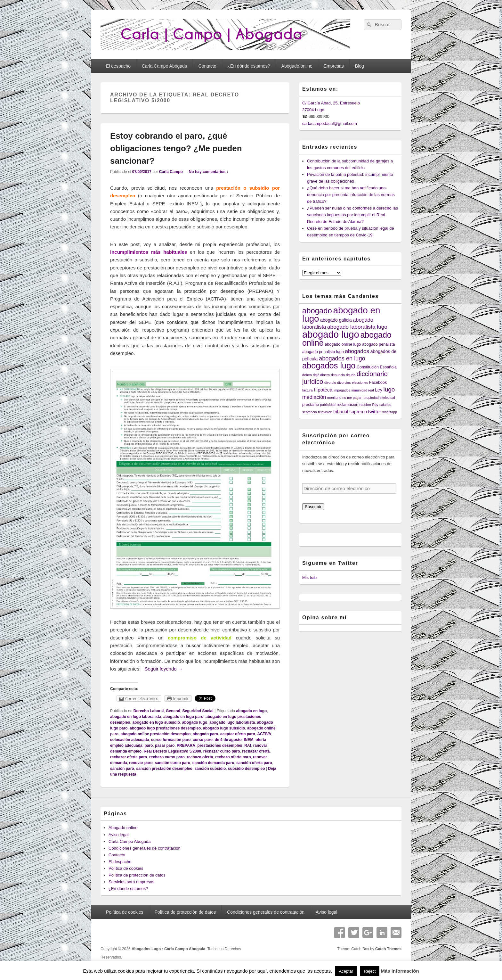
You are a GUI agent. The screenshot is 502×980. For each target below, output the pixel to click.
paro (149, 745)
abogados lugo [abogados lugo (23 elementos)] (329, 366)
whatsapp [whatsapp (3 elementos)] (390, 412)
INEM (248, 740)
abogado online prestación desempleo (156, 734)
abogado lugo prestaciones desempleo (165, 728)
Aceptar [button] (346, 971)
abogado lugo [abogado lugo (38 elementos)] (331, 334)
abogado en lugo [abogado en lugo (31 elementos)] (341, 314)
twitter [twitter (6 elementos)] (375, 412)
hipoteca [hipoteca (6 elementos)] (323, 390)
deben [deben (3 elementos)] (307, 375)
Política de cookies (126, 868)
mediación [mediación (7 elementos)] (314, 397)
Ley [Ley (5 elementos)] (379, 390)
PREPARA (186, 745)
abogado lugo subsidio (224, 728)
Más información (400, 971)
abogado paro (205, 734)
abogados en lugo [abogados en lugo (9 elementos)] (342, 358)
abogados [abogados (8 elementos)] (357, 351)
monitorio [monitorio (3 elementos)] (334, 398)
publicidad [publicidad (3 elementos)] (328, 405)
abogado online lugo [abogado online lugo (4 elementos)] (343, 344)
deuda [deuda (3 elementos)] (351, 375)
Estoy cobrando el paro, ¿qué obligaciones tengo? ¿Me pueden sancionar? (176, 148)
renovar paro (141, 763)
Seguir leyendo (164, 669)
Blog (360, 66)
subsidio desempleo (246, 769)
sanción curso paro (172, 763)
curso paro (203, 740)
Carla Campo (171, 172)
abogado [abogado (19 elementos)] (317, 311)
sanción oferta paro (254, 763)
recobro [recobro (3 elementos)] (365, 405)
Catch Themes (388, 949)
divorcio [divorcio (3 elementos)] (330, 383)
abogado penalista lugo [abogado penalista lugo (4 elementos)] (323, 352)
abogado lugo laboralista (232, 722)
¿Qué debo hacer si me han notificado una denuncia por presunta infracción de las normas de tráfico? (351, 195)
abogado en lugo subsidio (156, 722)
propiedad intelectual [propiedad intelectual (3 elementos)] (379, 398)
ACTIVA (264, 734)
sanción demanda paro (213, 763)
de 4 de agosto (228, 740)
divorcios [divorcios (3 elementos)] (344, 383)
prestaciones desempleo (220, 745)
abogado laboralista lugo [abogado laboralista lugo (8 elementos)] (357, 327)
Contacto (207, 66)
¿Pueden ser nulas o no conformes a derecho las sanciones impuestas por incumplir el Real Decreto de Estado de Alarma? (352, 215)
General (173, 711)
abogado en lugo (251, 711)
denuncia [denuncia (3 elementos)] (338, 375)
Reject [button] (370, 971)
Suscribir (313, 507)
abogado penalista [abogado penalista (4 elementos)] (379, 344)
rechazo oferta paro (233, 757)
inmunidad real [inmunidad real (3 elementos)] (363, 390)
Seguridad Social (198, 711)
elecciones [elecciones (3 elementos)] (360, 383)
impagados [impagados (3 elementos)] (342, 390)
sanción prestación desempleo (164, 769)
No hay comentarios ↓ (209, 172)
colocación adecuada (130, 740)
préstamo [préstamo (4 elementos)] (311, 405)
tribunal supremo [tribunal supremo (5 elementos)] (350, 412)
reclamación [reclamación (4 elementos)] (348, 405)
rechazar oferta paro (129, 757)
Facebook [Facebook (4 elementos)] (378, 383)
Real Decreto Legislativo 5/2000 (172, 751)
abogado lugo (195, 722)
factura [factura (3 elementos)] (308, 390)
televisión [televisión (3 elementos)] (325, 412)
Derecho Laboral (149, 711)
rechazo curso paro (167, 757)
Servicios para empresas (131, 882)
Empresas (334, 66)
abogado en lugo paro (183, 717)
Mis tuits (310, 577)
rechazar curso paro (222, 751)
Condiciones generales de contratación (145, 848)
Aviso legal (119, 835)
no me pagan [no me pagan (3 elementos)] (352, 398)
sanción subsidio (210, 769)
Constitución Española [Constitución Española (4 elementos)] (377, 367)
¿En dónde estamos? (249, 66)
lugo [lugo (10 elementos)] (389, 389)
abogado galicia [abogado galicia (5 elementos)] (336, 320)
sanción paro (122, 769)
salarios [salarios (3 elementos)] (385, 405)
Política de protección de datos (137, 875)
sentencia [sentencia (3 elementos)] (310, 412)
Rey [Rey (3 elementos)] (375, 405)
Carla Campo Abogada (165, 66)
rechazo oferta (200, 757)
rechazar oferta (256, 751)
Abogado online (297, 66)
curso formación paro (171, 740)
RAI (248, 745)
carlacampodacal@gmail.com (330, 124)
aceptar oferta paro (238, 734)
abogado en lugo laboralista (136, 717)
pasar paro (165, 745)
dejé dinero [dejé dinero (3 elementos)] (321, 375)
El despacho (118, 66)
